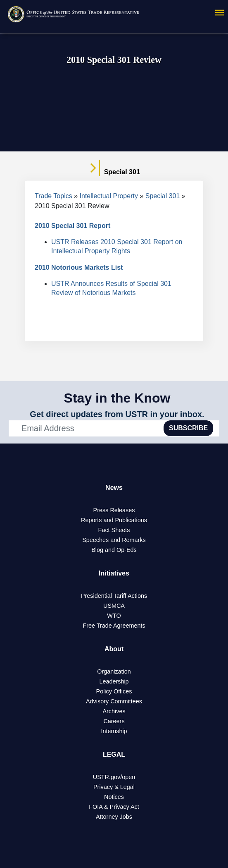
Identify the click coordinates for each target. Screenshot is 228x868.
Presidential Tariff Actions (114, 596)
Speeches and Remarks (114, 540)
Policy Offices (114, 691)
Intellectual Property (109, 196)
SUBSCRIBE (188, 428)
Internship (114, 731)
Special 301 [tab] (114, 172)
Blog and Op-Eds (114, 550)
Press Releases (114, 510)
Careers (114, 721)
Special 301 (163, 196)
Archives (114, 711)
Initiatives (114, 573)
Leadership (114, 681)
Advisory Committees (114, 701)
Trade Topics (53, 196)
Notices (114, 797)
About (114, 649)
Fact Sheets (114, 530)
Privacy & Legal (114, 787)
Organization (114, 671)
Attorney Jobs (114, 817)
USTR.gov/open (114, 777)
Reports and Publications (114, 520)
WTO (114, 616)
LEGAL (114, 754)
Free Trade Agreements (114, 626)
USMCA (114, 606)
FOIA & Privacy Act (114, 807)
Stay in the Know (117, 398)
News (114, 488)
